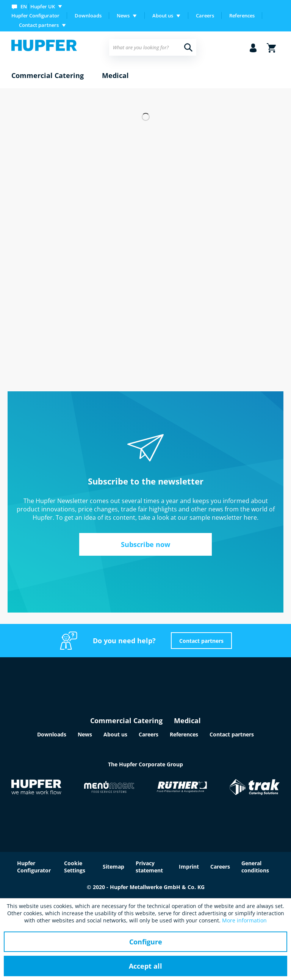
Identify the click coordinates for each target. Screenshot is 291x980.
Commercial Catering (126, 721)
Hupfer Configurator (35, 16)
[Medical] (115, 76)
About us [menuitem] (163, 16)
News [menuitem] (123, 16)
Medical (187, 721)
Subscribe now (145, 544)
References (242, 16)
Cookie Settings (75, 867)
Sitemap (113, 867)
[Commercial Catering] (48, 76)
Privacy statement (149, 867)
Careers (205, 16)
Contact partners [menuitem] (39, 25)
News (85, 734)
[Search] (188, 47)
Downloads (88, 16)
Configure (146, 942)
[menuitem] (38, 6)
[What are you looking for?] (153, 47)
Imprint (189, 867)
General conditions (255, 867)
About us (115, 734)
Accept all (145, 966)
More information (244, 920)
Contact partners (201, 641)
